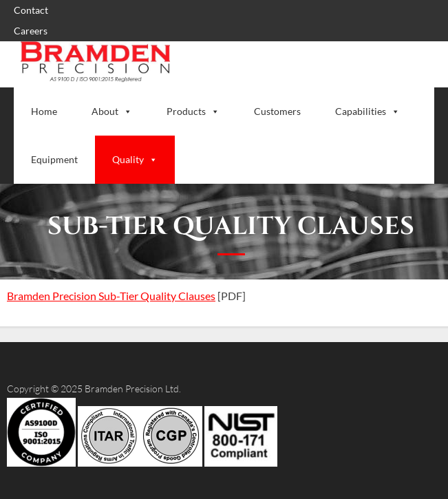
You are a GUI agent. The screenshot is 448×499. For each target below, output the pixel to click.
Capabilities (367, 111)
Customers (277, 111)
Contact (31, 10)
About (112, 111)
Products (193, 111)
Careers (31, 31)
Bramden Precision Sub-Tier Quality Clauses (111, 296)
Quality (135, 159)
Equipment (54, 159)
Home (44, 111)
